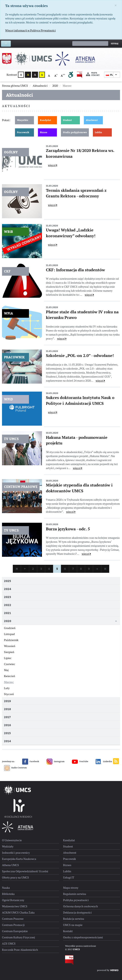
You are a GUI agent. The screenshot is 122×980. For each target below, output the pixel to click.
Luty (7, 688)
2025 (7, 581)
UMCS (76, 949)
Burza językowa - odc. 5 (68, 529)
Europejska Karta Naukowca (19, 859)
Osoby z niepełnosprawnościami (83, 937)
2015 (7, 733)
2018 (7, 709)
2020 (8, 621)
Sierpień (9, 652)
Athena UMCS (10, 865)
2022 (8, 605)
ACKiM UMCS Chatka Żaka (18, 913)
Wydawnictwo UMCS (15, 906)
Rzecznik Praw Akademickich (20, 950)
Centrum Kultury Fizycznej (18, 937)
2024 (8, 589)
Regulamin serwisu (75, 894)
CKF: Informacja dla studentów (75, 270)
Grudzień (10, 628)
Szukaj (115, 44)
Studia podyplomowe (75, 132)
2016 (7, 725)
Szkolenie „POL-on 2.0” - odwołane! (80, 356)
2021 (7, 613)
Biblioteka (8, 894)
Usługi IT (69, 877)
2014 (7, 741)
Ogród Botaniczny (13, 900)
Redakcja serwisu (74, 919)
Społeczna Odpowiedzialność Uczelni (25, 871)
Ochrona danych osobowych (80, 906)
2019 (7, 701)
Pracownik (23, 132)
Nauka (6, 888)
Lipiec (8, 658)
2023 (7, 597)
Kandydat (46, 120)
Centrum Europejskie (15, 931)
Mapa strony (93, 74)
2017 (7, 717)
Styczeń (9, 694)
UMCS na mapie (73, 925)
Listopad (9, 634)
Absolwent (92, 120)
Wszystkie (23, 120)
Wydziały (8, 846)
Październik (11, 640)
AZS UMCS (9, 944)
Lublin (98, 132)
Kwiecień (9, 676)
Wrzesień (10, 646)
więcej (53, 165)
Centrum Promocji (13, 925)
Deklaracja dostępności (77, 913)
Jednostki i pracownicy (16, 853)
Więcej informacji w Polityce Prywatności (30, 30)
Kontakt (68, 931)
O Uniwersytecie (12, 840)
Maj (6, 670)
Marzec (9, 682)
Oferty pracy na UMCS (15, 877)
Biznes (44, 132)
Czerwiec (10, 664)
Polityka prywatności (76, 900)
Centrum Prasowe (13, 919)
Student (67, 120)
